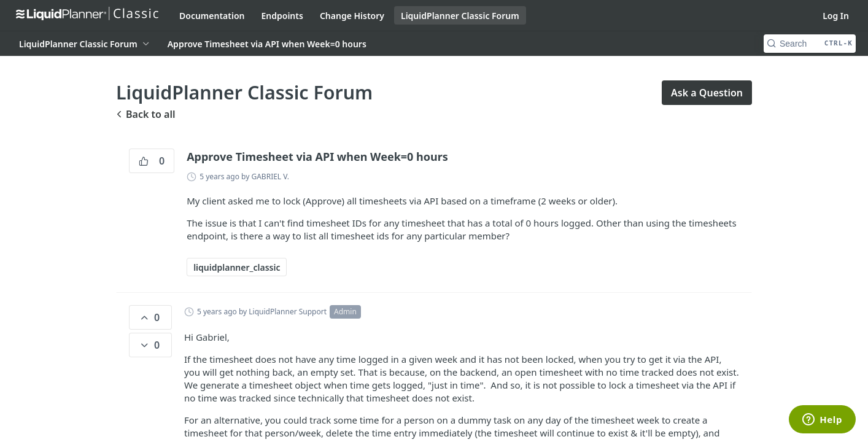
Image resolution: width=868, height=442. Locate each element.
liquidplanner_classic (237, 267)
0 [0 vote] (152, 161)
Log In (836, 16)
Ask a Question (707, 93)
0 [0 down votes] (149, 345)
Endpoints (282, 16)
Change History (352, 16)
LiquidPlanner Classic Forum (460, 16)
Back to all (145, 114)
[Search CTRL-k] (810, 44)
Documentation (212, 16)
